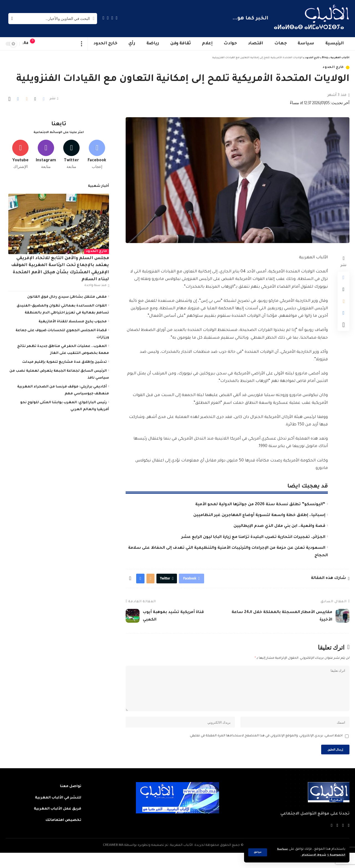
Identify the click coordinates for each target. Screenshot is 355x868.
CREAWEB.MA (113, 861)
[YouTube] (108, 18)
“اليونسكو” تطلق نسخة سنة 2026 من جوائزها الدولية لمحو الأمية (260, 505)
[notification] (35, 44)
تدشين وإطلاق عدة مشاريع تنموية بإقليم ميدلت (64, 360)
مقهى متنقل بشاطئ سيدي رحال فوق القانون (67, 295)
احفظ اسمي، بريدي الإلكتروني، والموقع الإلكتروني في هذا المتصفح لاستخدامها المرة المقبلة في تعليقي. (266, 749)
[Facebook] (117, 18)
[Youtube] (20, 152)
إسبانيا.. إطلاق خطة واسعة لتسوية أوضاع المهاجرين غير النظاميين (259, 515)
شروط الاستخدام (309, 855)
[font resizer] (26, 44)
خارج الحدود (333, 67)
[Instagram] (103, 18)
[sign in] (44, 44)
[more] (82, 44)
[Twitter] (112, 18)
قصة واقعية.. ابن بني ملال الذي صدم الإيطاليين (279, 526)
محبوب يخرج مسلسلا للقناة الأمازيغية (73, 320)
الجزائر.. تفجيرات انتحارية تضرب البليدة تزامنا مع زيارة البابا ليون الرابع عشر (253, 537)
